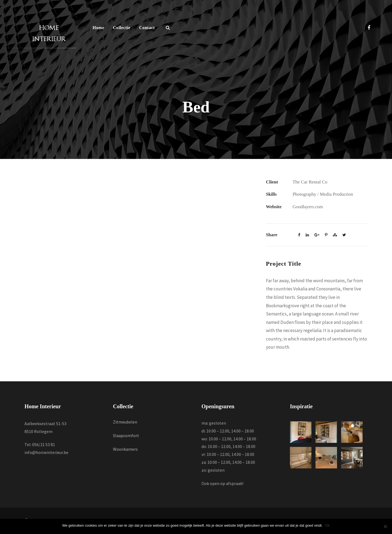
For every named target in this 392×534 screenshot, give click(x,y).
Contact (147, 28)
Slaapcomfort (126, 435)
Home (98, 28)
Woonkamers (125, 449)
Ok (328, 525)
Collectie (122, 28)
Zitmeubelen (125, 422)
